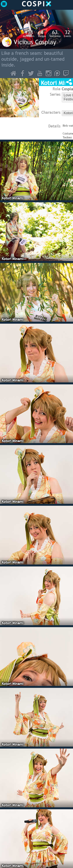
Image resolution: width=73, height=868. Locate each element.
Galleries (55, 33)
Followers (29, 33)
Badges (42, 33)
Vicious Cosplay (35, 42)
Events (67, 33)
